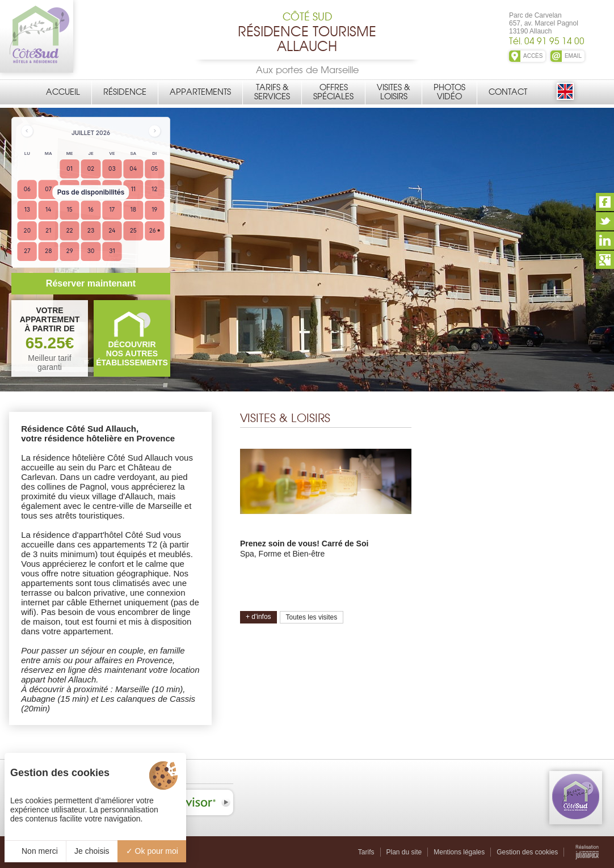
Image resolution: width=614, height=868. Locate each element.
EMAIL (573, 56)
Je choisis (92, 851)
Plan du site (404, 852)
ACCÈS (533, 56)
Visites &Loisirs (394, 92)
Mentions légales (459, 852)
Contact (508, 92)
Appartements (200, 92)
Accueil (63, 92)
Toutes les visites (312, 617)
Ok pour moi (152, 851)
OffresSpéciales (333, 92)
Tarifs (366, 852)
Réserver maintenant (91, 283)
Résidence (125, 92)
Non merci (35, 851)
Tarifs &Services (272, 92)
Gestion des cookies (527, 852)
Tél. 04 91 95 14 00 (547, 41)
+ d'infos (258, 617)
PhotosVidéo (449, 92)
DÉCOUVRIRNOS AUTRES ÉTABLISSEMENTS (132, 353)
